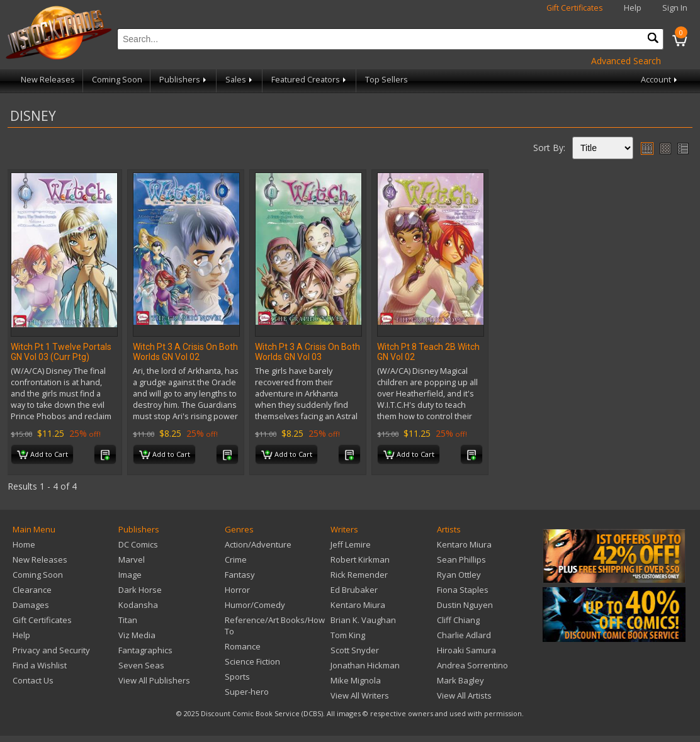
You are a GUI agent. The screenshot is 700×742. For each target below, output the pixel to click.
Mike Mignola (356, 680)
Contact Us (33, 680)
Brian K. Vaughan (363, 620)
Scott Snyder (355, 650)
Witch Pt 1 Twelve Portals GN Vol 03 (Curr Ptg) (61, 352)
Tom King (348, 635)
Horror (237, 590)
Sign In (675, 8)
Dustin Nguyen (465, 605)
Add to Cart (42, 455)
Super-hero (247, 692)
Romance (243, 646)
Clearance (32, 590)
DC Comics (138, 544)
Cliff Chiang (458, 620)
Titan (128, 620)
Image (130, 575)
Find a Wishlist (40, 665)
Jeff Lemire (351, 544)
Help (633, 8)
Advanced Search (626, 61)
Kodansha (138, 605)
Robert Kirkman (360, 559)
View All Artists (464, 695)
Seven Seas (141, 665)
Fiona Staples (463, 590)
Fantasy (240, 575)
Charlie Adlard (464, 635)
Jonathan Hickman (365, 665)
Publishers (184, 80)
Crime (236, 559)
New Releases (48, 80)
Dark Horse (140, 590)
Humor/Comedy (255, 605)
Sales (240, 80)
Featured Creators (310, 80)
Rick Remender (359, 575)
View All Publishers (154, 680)
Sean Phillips (461, 559)
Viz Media (137, 635)
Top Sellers (387, 80)
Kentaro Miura (358, 605)
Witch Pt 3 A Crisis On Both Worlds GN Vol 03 (308, 352)
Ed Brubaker (354, 590)
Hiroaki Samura (466, 650)
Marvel (132, 559)
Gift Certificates (575, 8)
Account (660, 80)
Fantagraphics (145, 650)
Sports (237, 677)
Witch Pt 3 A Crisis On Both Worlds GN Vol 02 (185, 352)
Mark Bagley (460, 680)
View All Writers (360, 695)
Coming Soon (117, 80)
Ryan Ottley (459, 575)
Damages (31, 605)
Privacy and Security (51, 650)
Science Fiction (252, 661)
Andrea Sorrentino (472, 665)
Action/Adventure (258, 544)
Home (24, 544)
